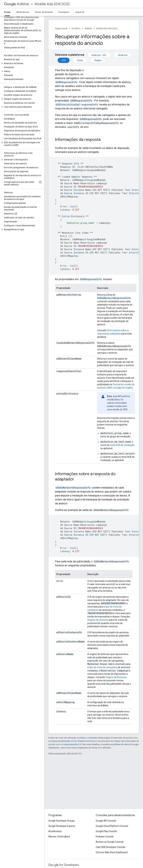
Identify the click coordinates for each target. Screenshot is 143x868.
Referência (23, 12)
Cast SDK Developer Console (111, 847)
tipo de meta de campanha (103, 667)
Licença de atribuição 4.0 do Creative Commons (73, 741)
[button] (22, 63)
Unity (80, 60)
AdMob (17, 4)
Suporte (80, 12)
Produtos (76, 28)
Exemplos (64, 12)
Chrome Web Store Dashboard (112, 852)
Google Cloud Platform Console (112, 826)
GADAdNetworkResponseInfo (114, 298)
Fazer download (44, 12)
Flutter (98, 60)
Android (99, 55)
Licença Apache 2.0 (72, 744)
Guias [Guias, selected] (7, 12)
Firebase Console (105, 837)
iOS (64, 60)
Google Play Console (106, 831)
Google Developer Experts (62, 826)
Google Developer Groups (62, 821)
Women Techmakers (59, 837)
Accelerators (55, 831)
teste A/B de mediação (122, 445)
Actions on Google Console (110, 842)
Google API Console (106, 821)
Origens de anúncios (98, 620)
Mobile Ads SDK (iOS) (52, 4)
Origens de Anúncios (116, 677)
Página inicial (61, 28)
